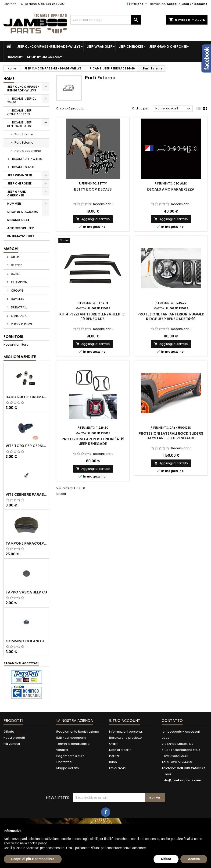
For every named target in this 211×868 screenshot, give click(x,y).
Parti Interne (24, 134)
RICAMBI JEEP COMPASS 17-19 (20, 112)
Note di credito (120, 750)
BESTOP (16, 265)
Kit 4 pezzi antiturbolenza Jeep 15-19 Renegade (93, 316)
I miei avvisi (118, 768)
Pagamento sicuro (70, 756)
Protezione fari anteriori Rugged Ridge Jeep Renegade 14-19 (171, 316)
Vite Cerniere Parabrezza (26, 495)
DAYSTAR (17, 299)
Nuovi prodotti (14, 738)
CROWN (17, 291)
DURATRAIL (18, 307)
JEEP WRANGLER (100, 47)
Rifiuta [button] (166, 859)
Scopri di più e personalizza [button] (33, 859)
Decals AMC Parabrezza (171, 189)
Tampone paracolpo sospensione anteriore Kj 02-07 (26, 543)
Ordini (114, 744)
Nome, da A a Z (173, 109)
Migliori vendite (20, 357)
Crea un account (194, 4)
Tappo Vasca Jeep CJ (26, 592)
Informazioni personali (126, 732)
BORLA (15, 274)
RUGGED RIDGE (21, 324)
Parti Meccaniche (28, 151)
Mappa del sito (68, 768)
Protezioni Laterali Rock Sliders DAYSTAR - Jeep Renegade (171, 436)
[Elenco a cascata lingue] (137, 4)
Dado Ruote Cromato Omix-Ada (26, 397)
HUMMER (14, 57)
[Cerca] (105, 20)
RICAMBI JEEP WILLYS (27, 159)
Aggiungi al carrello (93, 219)
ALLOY (15, 257)
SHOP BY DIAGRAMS (43, 57)
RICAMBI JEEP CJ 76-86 (22, 100)
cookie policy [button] (37, 843)
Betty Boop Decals (93, 189)
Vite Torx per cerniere (26, 446)
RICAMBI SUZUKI (24, 167)
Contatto (10, 4)
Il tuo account (125, 721)
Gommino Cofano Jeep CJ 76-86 (26, 641)
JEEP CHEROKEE (131, 47)
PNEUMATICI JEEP (21, 236)
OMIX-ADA (18, 316)
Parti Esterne (24, 143)
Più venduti (12, 744)
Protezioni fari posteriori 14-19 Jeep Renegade (93, 441)
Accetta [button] (194, 859)
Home (9, 79)
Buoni (113, 762)
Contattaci (64, 762)
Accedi (172, 4)
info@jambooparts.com (181, 780)
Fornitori (13, 337)
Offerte (9, 732)
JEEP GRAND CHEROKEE (168, 47)
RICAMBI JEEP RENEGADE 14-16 (20, 124)
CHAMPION (19, 282)
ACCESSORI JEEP (20, 228)
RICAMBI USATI (19, 220)
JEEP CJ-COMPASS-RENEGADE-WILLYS (49, 47)
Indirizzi (115, 756)
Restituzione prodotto (125, 738)
